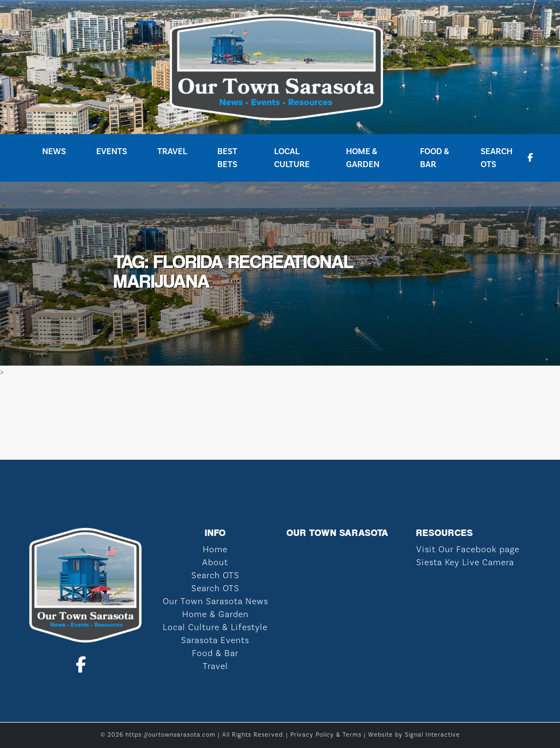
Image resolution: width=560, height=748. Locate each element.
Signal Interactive (432, 735)
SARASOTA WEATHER (280, 419)
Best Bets (227, 158)
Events (112, 151)
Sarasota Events (215, 640)
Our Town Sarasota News (215, 601)
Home (215, 550)
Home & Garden (363, 158)
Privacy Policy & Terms (326, 735)
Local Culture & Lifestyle (215, 627)
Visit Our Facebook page (468, 550)
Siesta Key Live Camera (465, 562)
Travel (172, 151)
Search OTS (496, 158)
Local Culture (292, 158)
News (54, 151)
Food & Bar (435, 158)
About (215, 562)
